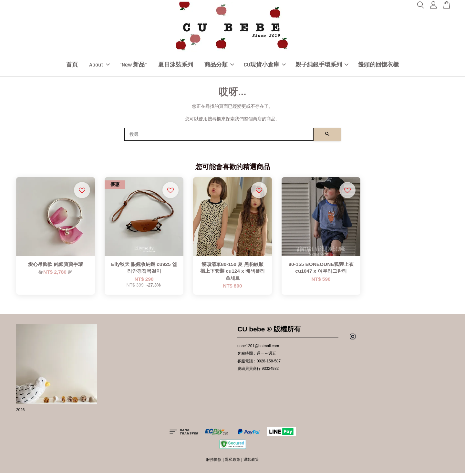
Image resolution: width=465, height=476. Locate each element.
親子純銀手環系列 (322, 66)
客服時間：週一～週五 (257, 357)
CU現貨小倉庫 (265, 66)
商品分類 (219, 66)
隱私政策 (232, 463)
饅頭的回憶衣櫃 (378, 66)
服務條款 (214, 463)
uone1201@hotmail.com (258, 349)
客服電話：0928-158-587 (259, 364)
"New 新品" (133, 66)
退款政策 (251, 463)
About (99, 66)
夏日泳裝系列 (176, 66)
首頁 (72, 66)
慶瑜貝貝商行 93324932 (258, 372)
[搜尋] (219, 137)
